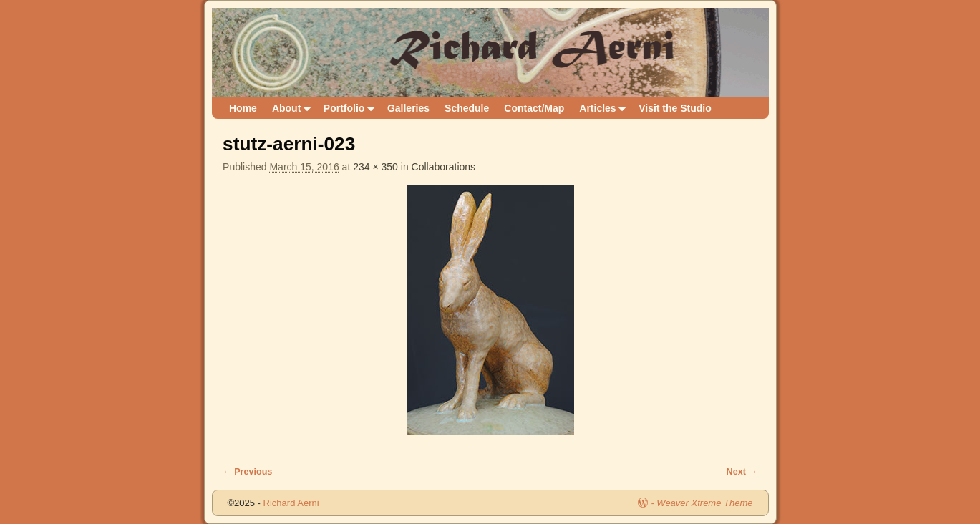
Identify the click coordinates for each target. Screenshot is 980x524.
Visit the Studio (675, 108)
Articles (605, 108)
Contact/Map (534, 108)
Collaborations (444, 167)
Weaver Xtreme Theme (704, 503)
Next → (742, 472)
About (294, 108)
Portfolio (352, 108)
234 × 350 (375, 167)
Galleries (408, 108)
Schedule (467, 108)
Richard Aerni (291, 503)
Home (243, 108)
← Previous (247, 472)
